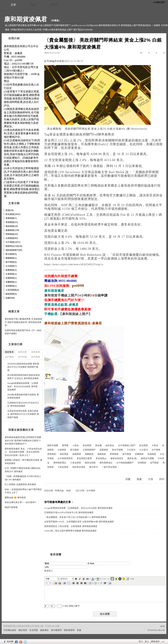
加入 (147, 641)
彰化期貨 (144, 445)
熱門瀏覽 (9, 357)
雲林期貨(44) (12, 234)
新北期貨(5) (11, 254)
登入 (141, 641)
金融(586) (10, 298)
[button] (52, 579)
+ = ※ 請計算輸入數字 (62, 606)
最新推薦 (36, 352)
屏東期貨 (114, 454)
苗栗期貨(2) (11, 270)
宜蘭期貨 (139, 454)
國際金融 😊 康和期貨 (15, 498)
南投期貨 (64, 454)
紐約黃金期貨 (79, 467)
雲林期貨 (52, 454)
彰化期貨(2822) (13, 214)
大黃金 (155, 445)
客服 (79, 630)
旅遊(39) (10, 210)
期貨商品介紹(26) (14, 246)
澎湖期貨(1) (11, 286)
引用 (151, 479)
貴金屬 (98, 445)
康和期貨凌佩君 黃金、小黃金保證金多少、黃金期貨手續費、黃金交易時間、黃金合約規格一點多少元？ (23, 452)
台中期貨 (156, 450)
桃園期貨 (89, 454)
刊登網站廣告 (10, 630)
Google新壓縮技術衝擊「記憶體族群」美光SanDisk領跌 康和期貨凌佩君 (78, 508)
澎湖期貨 (142, 463)
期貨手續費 (53, 445)
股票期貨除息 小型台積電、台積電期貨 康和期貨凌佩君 (71, 526)
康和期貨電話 (60, 463)
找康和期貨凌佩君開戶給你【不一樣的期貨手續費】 (23, 332)
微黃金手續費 (147, 458)
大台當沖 (144, 450)
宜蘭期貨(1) (11, 282)
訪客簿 (53, 5)
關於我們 (23, 630)
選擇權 (65, 445)
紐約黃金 (110, 445)
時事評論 (59, 491)
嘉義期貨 (77, 454)
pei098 (78, 285)
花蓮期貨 (152, 454)
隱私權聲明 (69, 630)
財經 (69, 491)
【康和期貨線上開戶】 (75, 314)
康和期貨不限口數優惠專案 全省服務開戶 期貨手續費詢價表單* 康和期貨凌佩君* (23, 322)
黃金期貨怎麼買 (84, 458)
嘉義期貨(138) (12, 230)
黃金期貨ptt (101, 458)
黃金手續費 (117, 450)
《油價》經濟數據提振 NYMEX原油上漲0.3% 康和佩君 (23, 478)
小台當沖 (131, 450)
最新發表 (9, 352)
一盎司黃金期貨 (109, 467)
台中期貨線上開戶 (127, 445)
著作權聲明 (56, 630)
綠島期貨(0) (11, 294)
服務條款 (44, 630)
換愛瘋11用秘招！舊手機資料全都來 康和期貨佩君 (23, 462)
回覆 (128, 479)
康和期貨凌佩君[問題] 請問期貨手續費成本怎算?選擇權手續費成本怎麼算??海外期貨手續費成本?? (23, 441)
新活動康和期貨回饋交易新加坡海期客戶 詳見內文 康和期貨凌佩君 (24, 377)
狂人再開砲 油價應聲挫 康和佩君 (20, 484)
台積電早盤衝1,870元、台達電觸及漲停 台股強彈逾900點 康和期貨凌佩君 (79, 522)
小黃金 (76, 445)
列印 (162, 479)
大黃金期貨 (63, 467)
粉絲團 (10, 641)
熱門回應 (22, 357)
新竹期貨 (127, 454)
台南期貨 (62, 450)
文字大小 (64, 579)
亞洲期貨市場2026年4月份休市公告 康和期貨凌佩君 (69, 512)
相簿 (33, 5)
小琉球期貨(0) (12, 290)
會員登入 (49, 571)
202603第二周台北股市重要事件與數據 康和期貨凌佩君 (70, 531)
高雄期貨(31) (12, 222)
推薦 (139, 479)
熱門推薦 (36, 357)
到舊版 (55, 20)
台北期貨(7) (11, 266)
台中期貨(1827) (13, 242)
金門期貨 (154, 463)
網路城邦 (155, 641)
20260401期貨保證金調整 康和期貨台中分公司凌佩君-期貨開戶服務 (23, 367)
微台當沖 (93, 467)
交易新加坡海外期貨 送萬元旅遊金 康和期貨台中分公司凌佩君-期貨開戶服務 (23, 414)
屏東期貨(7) (11, 218)
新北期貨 (75, 450)
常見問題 (34, 630)
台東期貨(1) (11, 274)
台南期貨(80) (12, 238)
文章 (13, 5)
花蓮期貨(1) (11, 278)
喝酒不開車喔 (11, 507)
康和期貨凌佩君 (26, 19)
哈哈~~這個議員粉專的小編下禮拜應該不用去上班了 (23, 491)
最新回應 (22, 352)
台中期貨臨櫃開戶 (125, 463)
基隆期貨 (102, 454)
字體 (48, 579)
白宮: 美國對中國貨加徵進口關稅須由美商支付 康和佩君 (23, 470)
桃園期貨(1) (11, 258)
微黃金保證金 (117, 458)
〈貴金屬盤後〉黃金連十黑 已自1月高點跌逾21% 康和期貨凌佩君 (75, 517)
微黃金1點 (132, 458)
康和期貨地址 (106, 463)
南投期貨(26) (12, 226)
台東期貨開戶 (89, 450)
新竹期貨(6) (11, 262)
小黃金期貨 (76, 463)
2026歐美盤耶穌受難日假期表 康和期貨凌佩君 (23, 396)
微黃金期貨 (90, 463)
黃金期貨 (87, 445)
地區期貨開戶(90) (14, 250)
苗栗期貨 (104, 450)
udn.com (161, 630)
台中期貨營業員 (65, 458)
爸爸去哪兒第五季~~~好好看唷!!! (20, 502)
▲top (162, 626)
